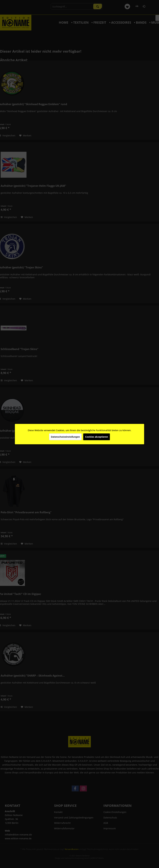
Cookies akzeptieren (97, 437)
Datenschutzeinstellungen (65, 437)
